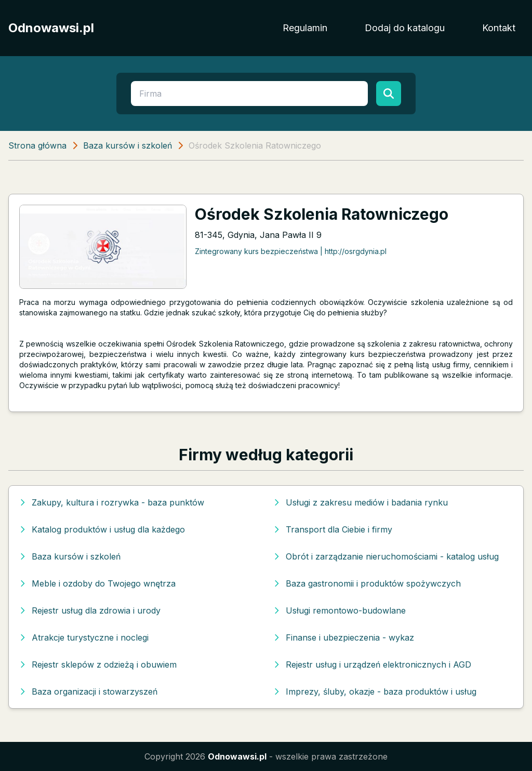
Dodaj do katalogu (405, 28)
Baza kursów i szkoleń (128, 145)
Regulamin (305, 28)
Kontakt (499, 28)
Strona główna (37, 145)
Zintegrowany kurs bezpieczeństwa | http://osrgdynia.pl (291, 251)
